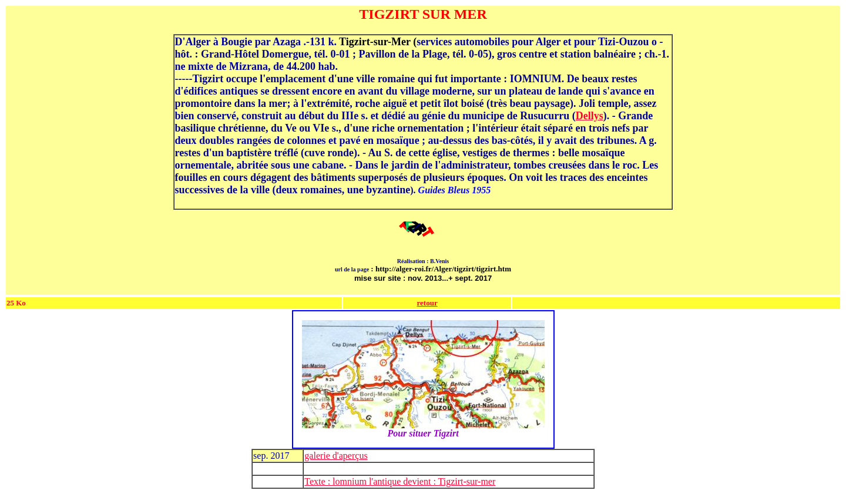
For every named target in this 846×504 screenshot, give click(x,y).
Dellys (590, 116)
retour (427, 303)
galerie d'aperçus (336, 456)
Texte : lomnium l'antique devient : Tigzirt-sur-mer (400, 481)
